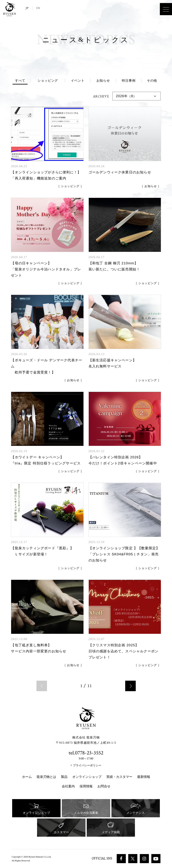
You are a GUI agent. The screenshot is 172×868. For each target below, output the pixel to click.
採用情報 (86, 786)
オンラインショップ (87, 777)
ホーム (27, 777)
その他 (152, 81)
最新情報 (144, 777)
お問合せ (104, 786)
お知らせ (103, 81)
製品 (64, 777)
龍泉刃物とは (46, 777)
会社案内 (68, 786)
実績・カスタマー (119, 777)
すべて (20, 81)
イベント (78, 81)
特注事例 (129, 81)
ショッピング (48, 81)
